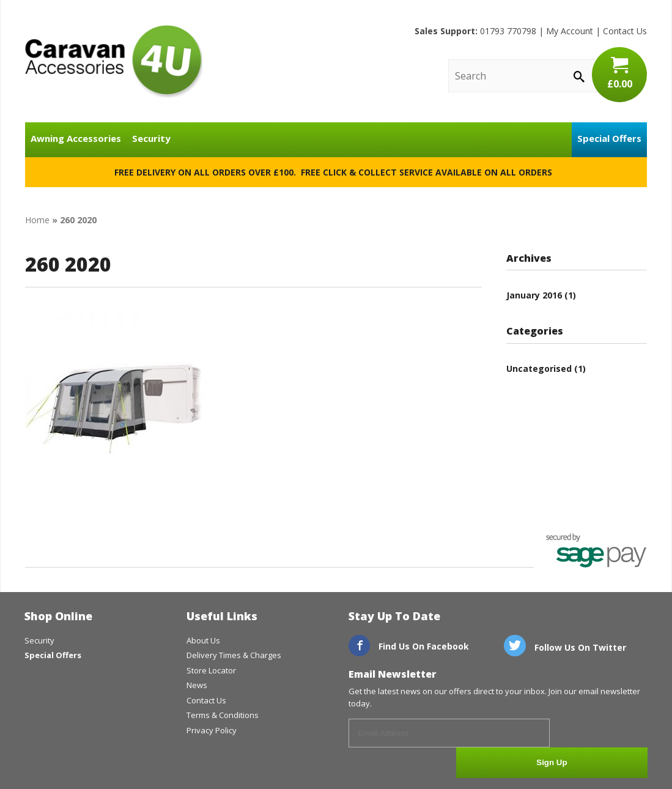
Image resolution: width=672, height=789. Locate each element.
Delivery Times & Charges (234, 655)
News (197, 685)
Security (151, 138)
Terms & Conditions (223, 715)
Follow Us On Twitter (565, 647)
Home (37, 220)
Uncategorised (539, 369)
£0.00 (619, 73)
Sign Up (602, 734)
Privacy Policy (212, 730)
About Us (203, 640)
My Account (570, 31)
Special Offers (609, 138)
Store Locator (211, 670)
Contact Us (625, 31)
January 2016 (534, 295)
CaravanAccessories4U (114, 61)
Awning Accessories (76, 138)
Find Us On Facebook (409, 646)
